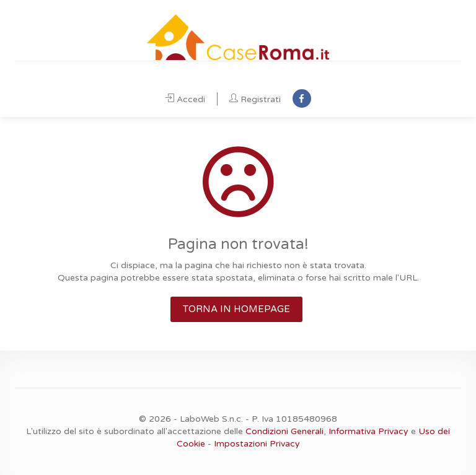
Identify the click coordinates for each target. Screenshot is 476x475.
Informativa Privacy (368, 431)
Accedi (185, 99)
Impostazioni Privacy (257, 444)
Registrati (255, 99)
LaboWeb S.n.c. (211, 419)
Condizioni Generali (284, 431)
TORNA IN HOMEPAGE (236, 309)
